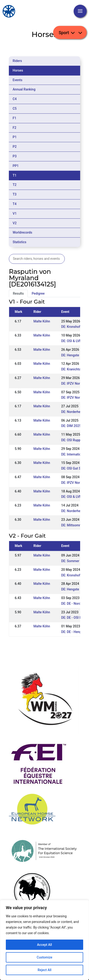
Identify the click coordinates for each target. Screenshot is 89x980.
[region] (44, 940)
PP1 (16, 166)
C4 (15, 99)
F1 (14, 118)
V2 (15, 223)
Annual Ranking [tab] (24, 89)
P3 (15, 156)
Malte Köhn (42, 321)
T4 (15, 204)
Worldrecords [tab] (22, 232)
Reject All (44, 970)
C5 (15, 108)
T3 (15, 194)
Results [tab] (18, 293)
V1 (15, 213)
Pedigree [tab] (38, 293)
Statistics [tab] (19, 242)
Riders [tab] (17, 61)
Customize (45, 957)
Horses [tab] (18, 70)
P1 (15, 137)
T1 (15, 175)
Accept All (44, 945)
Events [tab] (17, 80)
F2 (14, 128)
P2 (15, 147)
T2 (15, 185)
